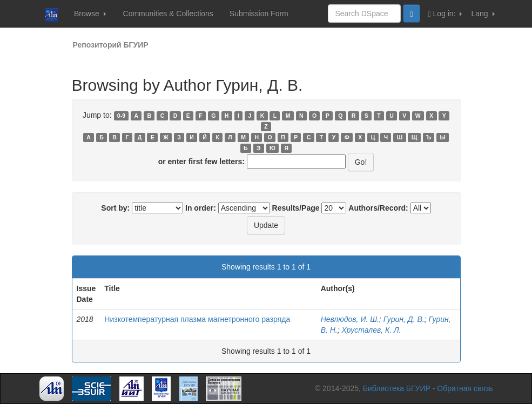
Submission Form (259, 14)
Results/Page (296, 208)
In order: (201, 208)
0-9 (121, 116)
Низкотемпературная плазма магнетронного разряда (197, 319)
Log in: (445, 14)
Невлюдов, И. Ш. (350, 319)
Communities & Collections (168, 14)
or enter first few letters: (201, 161)
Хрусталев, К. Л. (372, 330)
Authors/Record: (378, 208)
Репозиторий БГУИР (111, 45)
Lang (483, 14)
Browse (90, 14)
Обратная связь (465, 388)
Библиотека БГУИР (397, 388)
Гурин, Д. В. (404, 319)
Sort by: (115, 208)
